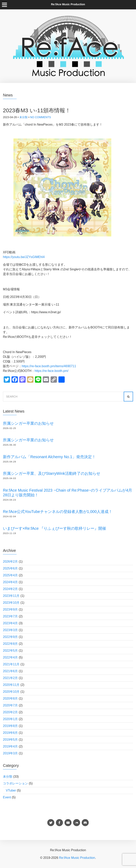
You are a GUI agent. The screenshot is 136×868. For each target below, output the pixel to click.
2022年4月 (10, 657)
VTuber (11, 790)
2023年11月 (11, 596)
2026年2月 (10, 562)
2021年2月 (10, 678)
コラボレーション (15, 783)
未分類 (23, 117)
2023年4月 (10, 623)
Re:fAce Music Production (77, 858)
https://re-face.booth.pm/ (51, 371)
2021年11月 (11, 664)
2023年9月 (10, 609)
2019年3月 (10, 753)
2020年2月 (10, 712)
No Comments (41, 117)
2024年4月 (10, 582)
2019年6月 (10, 733)
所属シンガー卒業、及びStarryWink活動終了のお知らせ (52, 473)
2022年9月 (10, 637)
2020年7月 (10, 705)
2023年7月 (10, 616)
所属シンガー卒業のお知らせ (28, 423)
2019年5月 (10, 740)
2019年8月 (10, 726)
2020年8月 (10, 698)
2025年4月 (10, 575)
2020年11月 (11, 685)
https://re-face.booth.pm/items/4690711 (49, 366)
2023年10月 (11, 603)
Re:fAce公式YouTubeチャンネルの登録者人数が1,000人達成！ (58, 512)
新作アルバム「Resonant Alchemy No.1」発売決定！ (49, 457)
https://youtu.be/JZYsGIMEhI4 (24, 257)
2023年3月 (10, 630)
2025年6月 (10, 568)
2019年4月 (10, 746)
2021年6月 (10, 671)
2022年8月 (10, 644)
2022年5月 (10, 651)
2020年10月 (11, 692)
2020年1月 (10, 719)
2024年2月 (10, 589)
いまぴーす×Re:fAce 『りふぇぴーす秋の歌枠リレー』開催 (55, 528)
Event (7, 797)
